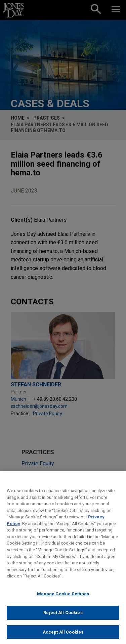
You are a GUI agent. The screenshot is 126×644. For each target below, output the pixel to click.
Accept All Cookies (63, 637)
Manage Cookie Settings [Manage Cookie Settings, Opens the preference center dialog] (63, 598)
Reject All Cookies (63, 617)
